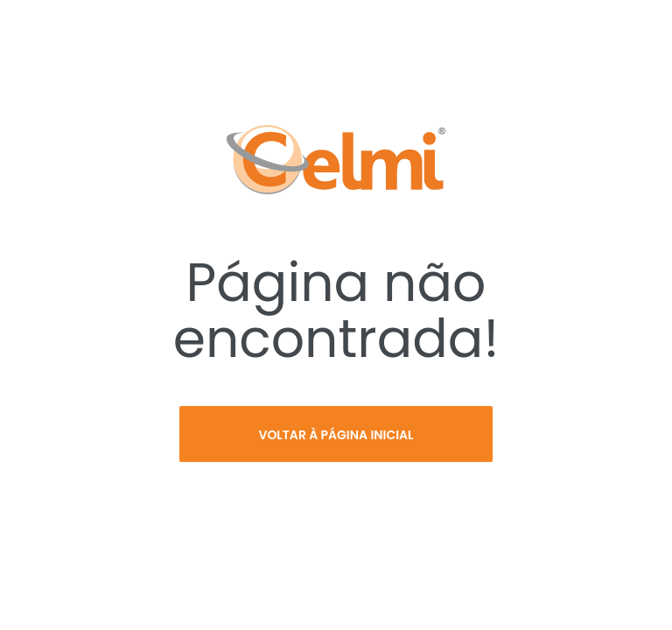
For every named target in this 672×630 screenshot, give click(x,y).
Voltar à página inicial (336, 435)
